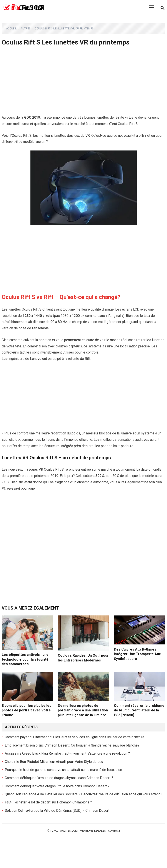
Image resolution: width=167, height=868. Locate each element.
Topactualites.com (64, 831)
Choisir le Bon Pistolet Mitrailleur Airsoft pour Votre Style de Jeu (54, 762)
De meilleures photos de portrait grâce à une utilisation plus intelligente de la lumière (83, 710)
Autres (26, 29)
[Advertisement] (84, 82)
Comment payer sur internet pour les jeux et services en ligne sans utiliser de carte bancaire (75, 737)
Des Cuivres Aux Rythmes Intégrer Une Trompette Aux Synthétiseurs (137, 654)
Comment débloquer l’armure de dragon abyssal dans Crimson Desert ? (59, 778)
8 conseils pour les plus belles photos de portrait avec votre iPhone (27, 710)
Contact (114, 831)
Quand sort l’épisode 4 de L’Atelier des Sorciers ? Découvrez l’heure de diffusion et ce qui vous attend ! (84, 794)
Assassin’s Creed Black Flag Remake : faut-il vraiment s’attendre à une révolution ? (67, 753)
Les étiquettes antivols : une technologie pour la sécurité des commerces (25, 659)
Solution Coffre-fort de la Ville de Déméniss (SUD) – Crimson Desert (57, 811)
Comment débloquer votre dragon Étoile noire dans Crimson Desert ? (57, 786)
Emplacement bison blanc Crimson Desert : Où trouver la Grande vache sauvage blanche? (72, 745)
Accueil (11, 29)
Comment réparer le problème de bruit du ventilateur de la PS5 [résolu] (139, 710)
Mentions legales (93, 831)
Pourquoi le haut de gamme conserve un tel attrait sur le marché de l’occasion (63, 770)
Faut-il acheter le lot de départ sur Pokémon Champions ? (48, 802)
